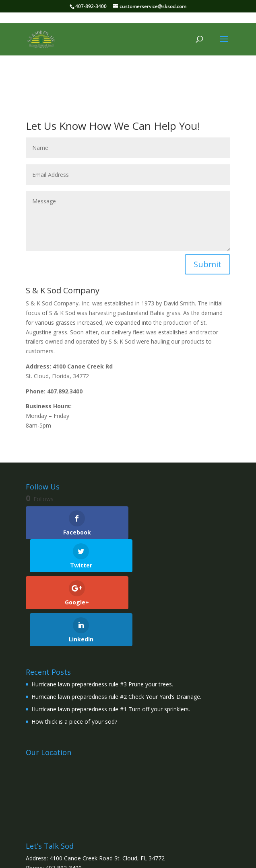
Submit (207, 264)
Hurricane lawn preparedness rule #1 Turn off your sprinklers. (111, 639)
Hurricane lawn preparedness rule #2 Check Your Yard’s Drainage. (116, 627)
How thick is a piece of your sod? (74, 651)
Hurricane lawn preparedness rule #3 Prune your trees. (102, 614)
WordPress (188, 857)
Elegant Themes (110, 857)
